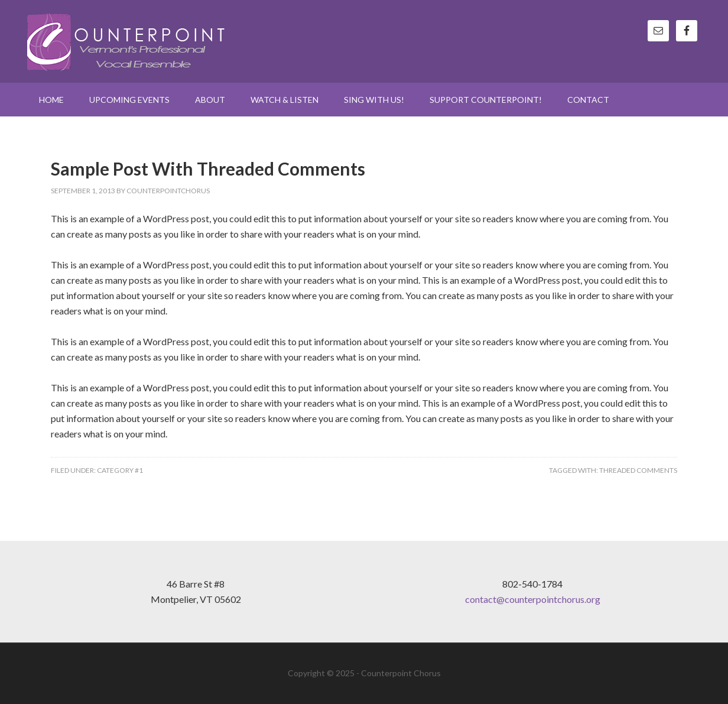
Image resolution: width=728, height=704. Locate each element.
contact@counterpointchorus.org (533, 599)
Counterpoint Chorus (128, 41)
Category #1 (120, 470)
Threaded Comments (638, 470)
